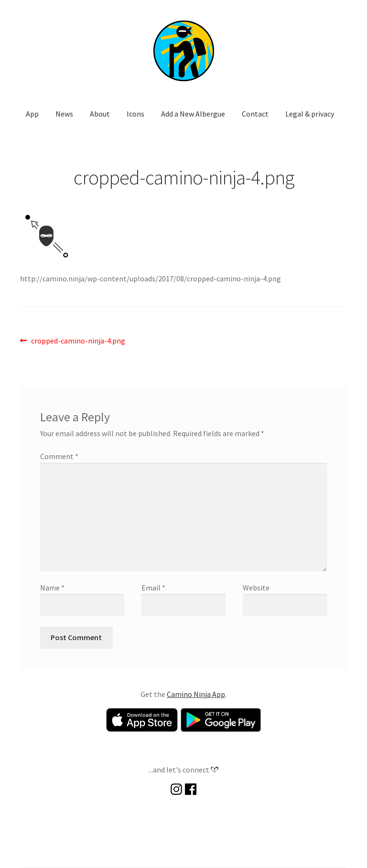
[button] (183, 51)
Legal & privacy (310, 114)
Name (52, 588)
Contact (255, 114)
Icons (135, 114)
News (64, 114)
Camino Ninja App (196, 694)
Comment (59, 456)
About (100, 114)
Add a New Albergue (193, 114)
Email (153, 588)
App (32, 114)
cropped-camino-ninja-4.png (78, 341)
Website (256, 588)
